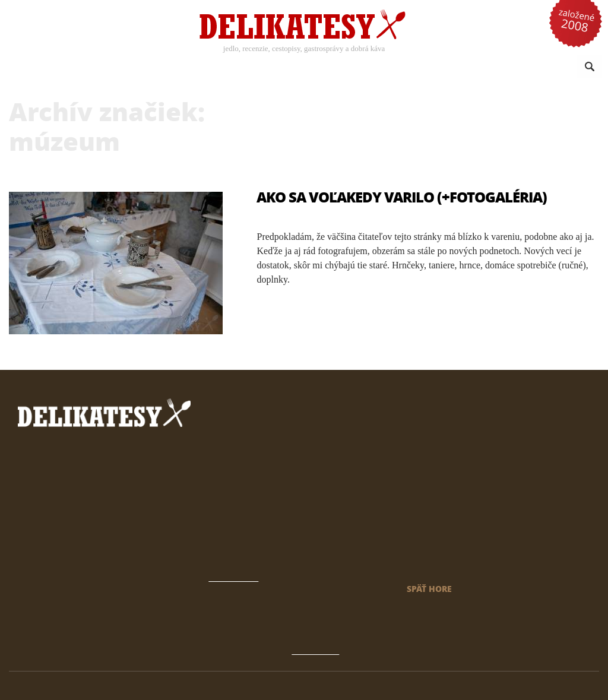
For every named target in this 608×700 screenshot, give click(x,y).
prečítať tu (261, 492)
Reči (436, 68)
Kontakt (415, 550)
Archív (412, 486)
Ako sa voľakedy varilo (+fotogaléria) (402, 197)
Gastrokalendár (430, 502)
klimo (572, 686)
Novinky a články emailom (451, 534)
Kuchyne (286, 68)
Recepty (102, 68)
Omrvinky (477, 68)
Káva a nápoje (224, 68)
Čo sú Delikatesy (432, 518)
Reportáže (392, 68)
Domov (413, 470)
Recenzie (161, 68)
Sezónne (337, 68)
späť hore (429, 588)
